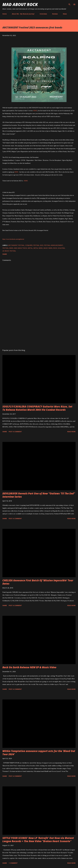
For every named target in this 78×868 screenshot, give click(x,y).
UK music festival (9, 251)
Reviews (55, 14)
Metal (30, 248)
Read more (71, 432)
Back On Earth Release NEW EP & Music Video (29, 667)
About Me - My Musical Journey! (23, 14)
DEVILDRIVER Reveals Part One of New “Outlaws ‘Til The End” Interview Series (39, 495)
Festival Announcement (53, 245)
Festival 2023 (38, 245)
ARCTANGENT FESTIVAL (16, 245)
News (65, 14)
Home (5, 14)
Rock (55, 248)
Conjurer (29, 245)
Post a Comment (15, 432)
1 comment (13, 863)
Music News (48, 248)
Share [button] (5, 254)
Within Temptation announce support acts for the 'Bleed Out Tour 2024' (39, 753)
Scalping (61, 248)
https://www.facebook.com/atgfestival (13, 239)
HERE (35, 111)
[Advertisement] (39, 329)
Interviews (43, 14)
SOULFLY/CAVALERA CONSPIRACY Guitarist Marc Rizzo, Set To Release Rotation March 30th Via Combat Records (37, 408)
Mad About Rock (20, 4)
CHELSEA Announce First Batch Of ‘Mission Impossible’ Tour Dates (38, 582)
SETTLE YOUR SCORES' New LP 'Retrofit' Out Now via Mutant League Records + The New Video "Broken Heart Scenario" (38, 840)
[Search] (69, 4)
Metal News (38, 248)
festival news (8, 248)
